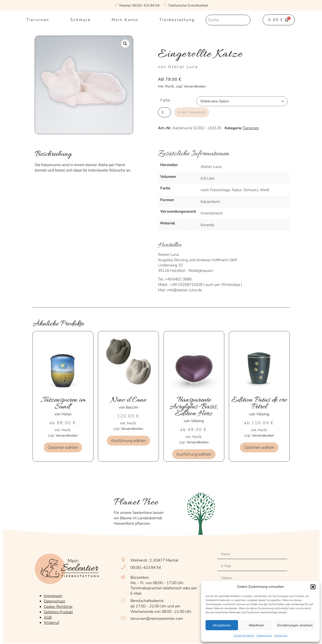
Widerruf (51, 621)
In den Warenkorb (194, 112)
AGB (48, 616)
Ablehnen (256, 625)
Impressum (281, 635)
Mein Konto (125, 20)
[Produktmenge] (164, 112)
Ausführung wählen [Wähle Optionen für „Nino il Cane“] (128, 441)
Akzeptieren (222, 625)
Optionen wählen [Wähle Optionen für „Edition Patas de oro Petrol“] (259, 447)
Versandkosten (67, 435)
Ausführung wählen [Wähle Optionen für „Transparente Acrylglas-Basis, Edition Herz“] (194, 454)
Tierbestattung (177, 20)
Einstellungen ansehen (295, 625)
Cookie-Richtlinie (244, 635)
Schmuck (80, 20)
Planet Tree (136, 503)
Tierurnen (38, 20)
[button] (313, 587)
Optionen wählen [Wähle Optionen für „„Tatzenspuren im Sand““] (63, 447)
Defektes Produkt (58, 611)
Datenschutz (264, 635)
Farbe (165, 100)
